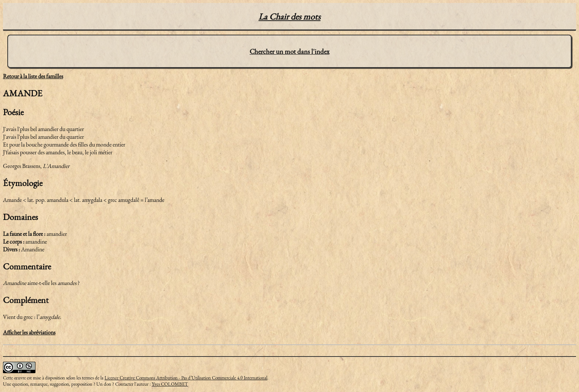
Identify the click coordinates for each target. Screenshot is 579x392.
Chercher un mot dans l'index (289, 51)
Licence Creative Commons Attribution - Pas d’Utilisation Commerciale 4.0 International (186, 378)
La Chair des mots (289, 16)
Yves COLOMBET (170, 384)
